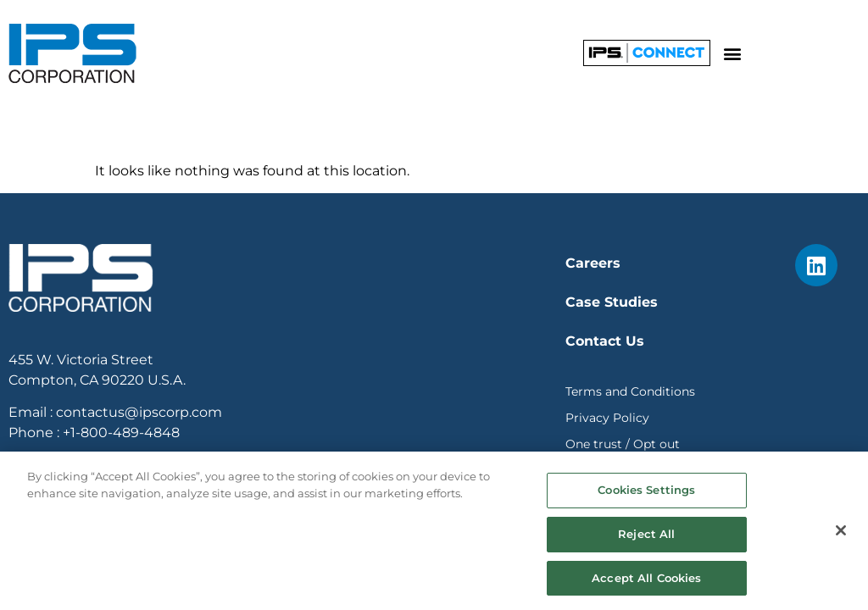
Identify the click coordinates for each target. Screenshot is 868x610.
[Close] (841, 538)
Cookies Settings (646, 497)
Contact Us (605, 341)
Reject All (646, 541)
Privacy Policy (607, 418)
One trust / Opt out (623, 444)
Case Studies (612, 302)
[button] (733, 53)
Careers (593, 263)
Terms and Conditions (630, 391)
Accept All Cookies (646, 585)
